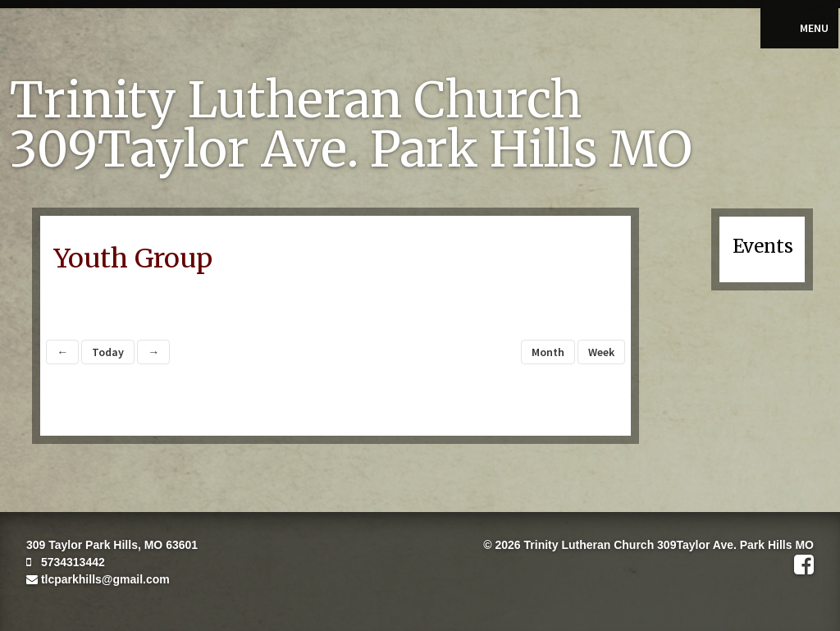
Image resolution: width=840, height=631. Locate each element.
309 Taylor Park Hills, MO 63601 (112, 545)
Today (108, 352)
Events (763, 246)
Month (548, 352)
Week (601, 352)
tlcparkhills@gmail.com (98, 579)
